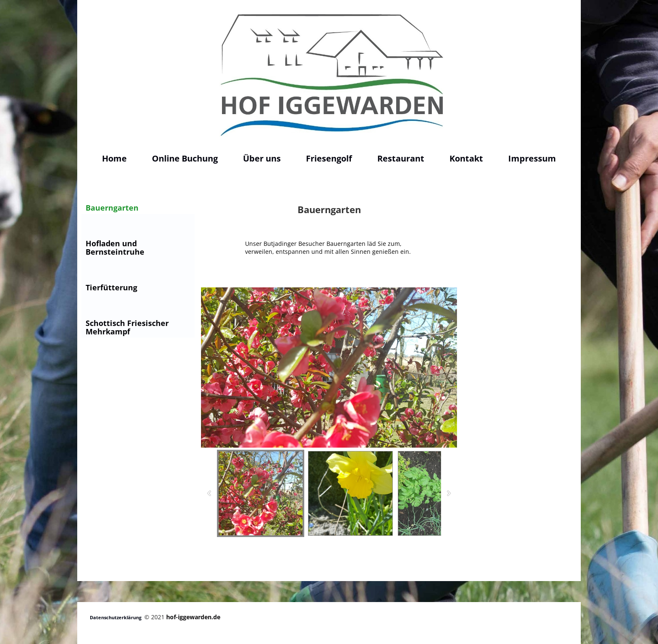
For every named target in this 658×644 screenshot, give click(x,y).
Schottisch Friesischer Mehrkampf (127, 327)
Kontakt (466, 158)
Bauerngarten (112, 208)
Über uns (262, 158)
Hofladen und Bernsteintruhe (115, 248)
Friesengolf (329, 158)
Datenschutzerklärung (116, 617)
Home (114, 158)
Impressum (532, 158)
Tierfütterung (111, 287)
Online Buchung (185, 158)
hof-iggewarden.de (193, 617)
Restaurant (401, 158)
